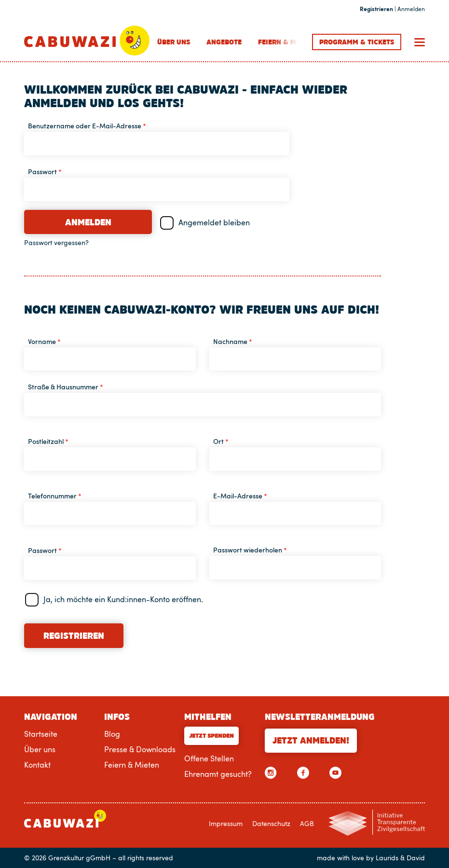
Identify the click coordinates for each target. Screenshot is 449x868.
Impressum (226, 823)
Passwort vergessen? (56, 243)
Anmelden (88, 222)
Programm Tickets (357, 42)
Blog (112, 734)
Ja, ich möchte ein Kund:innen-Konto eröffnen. (123, 599)
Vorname (44, 341)
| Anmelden (392, 9)
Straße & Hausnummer (66, 387)
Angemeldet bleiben (214, 222)
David (416, 858)
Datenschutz (271, 823)
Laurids (387, 858)
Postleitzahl (48, 441)
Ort (221, 441)
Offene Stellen (209, 758)
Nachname (233, 341)
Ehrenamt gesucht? (218, 774)
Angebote (224, 42)
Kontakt (37, 765)
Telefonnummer (55, 496)
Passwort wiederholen (250, 550)
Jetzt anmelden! (311, 741)
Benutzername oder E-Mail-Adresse (87, 126)
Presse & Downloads (140, 749)
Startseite (41, 734)
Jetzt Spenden (211, 736)
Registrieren (74, 636)
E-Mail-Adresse (240, 496)
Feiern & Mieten (286, 42)
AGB (307, 823)
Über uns (174, 42)
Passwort (45, 172)
